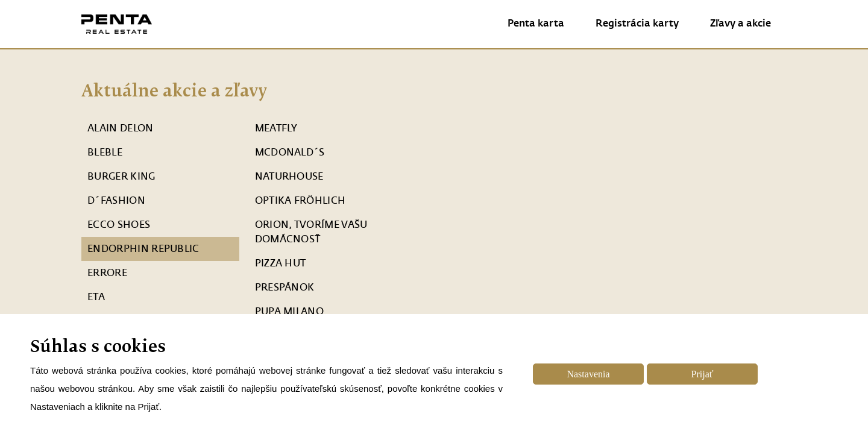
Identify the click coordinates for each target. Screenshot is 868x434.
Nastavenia (588, 374)
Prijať (703, 374)
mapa (569, 275)
